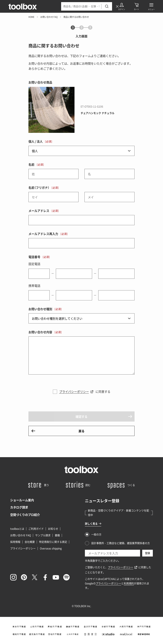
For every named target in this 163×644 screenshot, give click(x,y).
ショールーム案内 (22, 500)
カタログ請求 (19, 507)
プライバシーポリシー (74, 391)
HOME (31, 17)
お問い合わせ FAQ (49, 17)
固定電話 (34, 264)
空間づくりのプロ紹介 (25, 515)
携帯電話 (34, 286)
